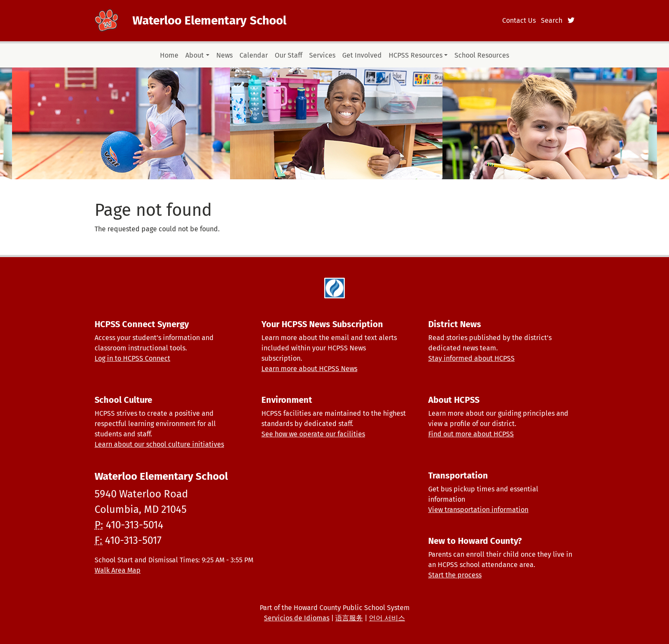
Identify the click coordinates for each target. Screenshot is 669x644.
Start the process (455, 575)
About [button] (195, 55)
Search (552, 20)
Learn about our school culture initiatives (159, 444)
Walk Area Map (118, 570)
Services (322, 55)
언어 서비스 (387, 618)
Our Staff (288, 55)
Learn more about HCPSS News (309, 369)
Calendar (254, 55)
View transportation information (478, 510)
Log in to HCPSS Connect (132, 358)
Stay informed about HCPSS (471, 358)
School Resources (482, 55)
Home (169, 55)
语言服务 (349, 618)
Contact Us (519, 20)
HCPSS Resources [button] (416, 55)
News (224, 55)
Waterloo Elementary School (209, 20)
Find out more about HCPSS (471, 434)
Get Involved (362, 55)
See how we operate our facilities (313, 434)
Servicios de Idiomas (297, 618)
